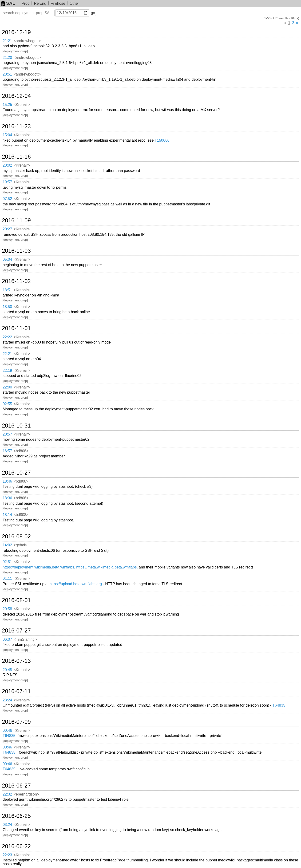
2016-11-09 (16, 220)
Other (74, 3)
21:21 (7, 41)
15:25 (7, 105)
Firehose (58, 3)
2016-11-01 (16, 328)
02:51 (7, 562)
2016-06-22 (16, 846)
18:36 (7, 498)
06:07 (7, 639)
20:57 (7, 434)
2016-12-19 (16, 32)
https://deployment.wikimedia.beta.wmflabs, (39, 567)
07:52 (7, 199)
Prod (26, 3)
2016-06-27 (16, 786)
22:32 (7, 794)
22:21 (7, 354)
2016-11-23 (16, 126)
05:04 (7, 259)
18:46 (7, 481)
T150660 (162, 140)
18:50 (7, 307)
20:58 (7, 609)
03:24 (7, 825)
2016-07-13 (16, 661)
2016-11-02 (16, 281)
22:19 (7, 370)
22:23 (7, 855)
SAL (8, 3)
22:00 (7, 387)
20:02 (7, 165)
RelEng (40, 3)
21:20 (7, 58)
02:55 (7, 404)
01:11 (7, 578)
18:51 (7, 290)
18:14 (7, 515)
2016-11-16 (16, 157)
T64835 (279, 705)
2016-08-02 (16, 536)
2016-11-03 (16, 251)
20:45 (7, 670)
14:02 (7, 545)
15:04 (7, 135)
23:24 (7, 700)
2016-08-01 (16, 600)
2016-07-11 (16, 691)
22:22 (7, 337)
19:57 (7, 182)
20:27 (7, 229)
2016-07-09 (16, 722)
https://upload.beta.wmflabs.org (76, 584)
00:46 (7, 730)
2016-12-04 (16, 96)
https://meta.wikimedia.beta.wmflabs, (107, 567)
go (93, 13)
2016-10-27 (16, 473)
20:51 (7, 74)
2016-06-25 (16, 816)
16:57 (7, 451)
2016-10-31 (16, 426)
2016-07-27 (16, 631)
